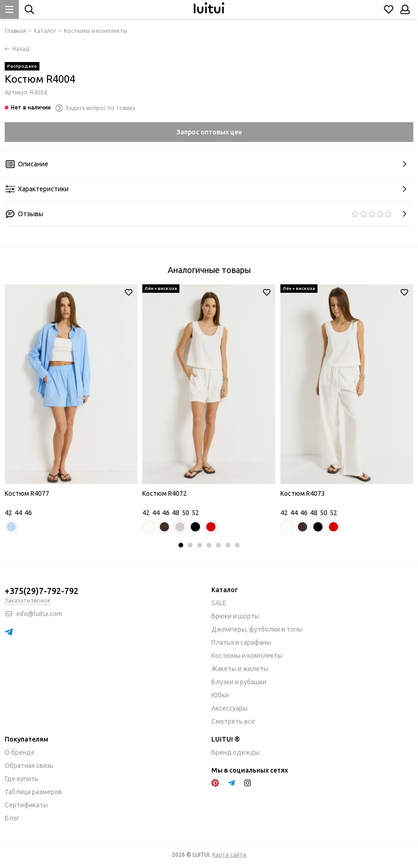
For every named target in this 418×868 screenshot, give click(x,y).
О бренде (20, 752)
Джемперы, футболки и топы (257, 629)
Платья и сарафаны (241, 642)
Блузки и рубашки (239, 682)
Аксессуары (229, 708)
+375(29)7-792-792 (42, 591)
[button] (181, 545)
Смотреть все (233, 721)
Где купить (22, 779)
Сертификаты (26, 805)
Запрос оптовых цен (209, 132)
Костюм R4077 (27, 493)
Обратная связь (29, 766)
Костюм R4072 (165, 493)
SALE (219, 603)
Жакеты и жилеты (240, 669)
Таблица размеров (33, 792)
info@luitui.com (39, 614)
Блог (12, 818)
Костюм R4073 (303, 493)
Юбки (220, 695)
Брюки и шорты (235, 616)
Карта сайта (229, 855)
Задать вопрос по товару (95, 108)
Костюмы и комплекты (247, 656)
